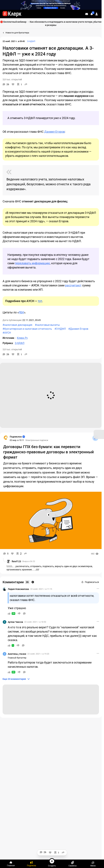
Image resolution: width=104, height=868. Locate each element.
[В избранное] (19, 84)
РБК (21, 312)
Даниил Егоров (55, 132)
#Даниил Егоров (78, 329)
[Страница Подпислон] (6, 438)
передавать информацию (32, 263)
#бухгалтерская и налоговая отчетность (27, 329)
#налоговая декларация (17, 325)
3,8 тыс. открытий (12, 79)
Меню (93, 864)
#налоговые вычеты (47, 325)
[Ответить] (24, 614)
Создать (52, 862)
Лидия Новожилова (18, 589)
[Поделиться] (26, 84)
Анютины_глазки (17, 654)
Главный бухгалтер (17, 658)
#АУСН (7, 333)
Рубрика (8, 343)
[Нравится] (13, 84)
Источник (9, 338)
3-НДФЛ (31, 41)
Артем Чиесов (15, 622)
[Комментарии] (6, 84)
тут (40, 301)
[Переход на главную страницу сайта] (12, 14)
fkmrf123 (16, 561)
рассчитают (73, 285)
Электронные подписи (37, 440)
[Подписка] (32, 864)
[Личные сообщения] (87, 14)
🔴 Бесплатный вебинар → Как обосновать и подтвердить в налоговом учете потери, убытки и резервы (51, 23)
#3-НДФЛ (60, 329)
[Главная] (11, 864)
